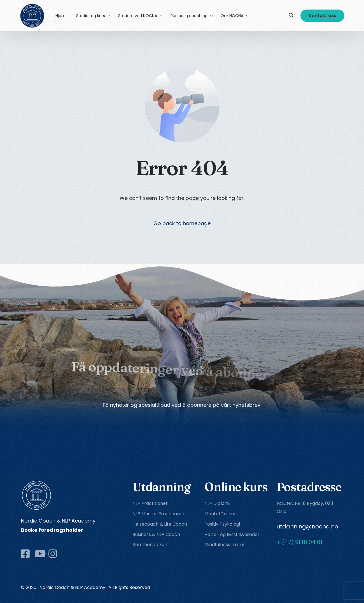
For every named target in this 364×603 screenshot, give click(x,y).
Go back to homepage (182, 223)
